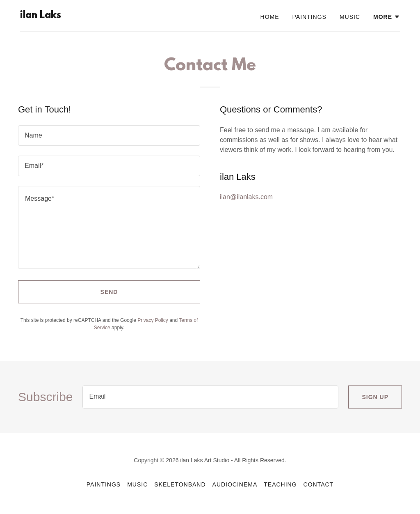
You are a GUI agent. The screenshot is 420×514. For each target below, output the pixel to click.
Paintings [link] (309, 17)
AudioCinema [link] (235, 484)
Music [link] (350, 17)
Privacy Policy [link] (153, 320)
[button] (387, 17)
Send (109, 292)
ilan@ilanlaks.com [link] (246, 197)
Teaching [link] (280, 484)
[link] (40, 16)
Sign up (375, 397)
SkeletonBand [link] (180, 484)
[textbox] (109, 135)
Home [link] (270, 17)
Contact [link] (319, 484)
